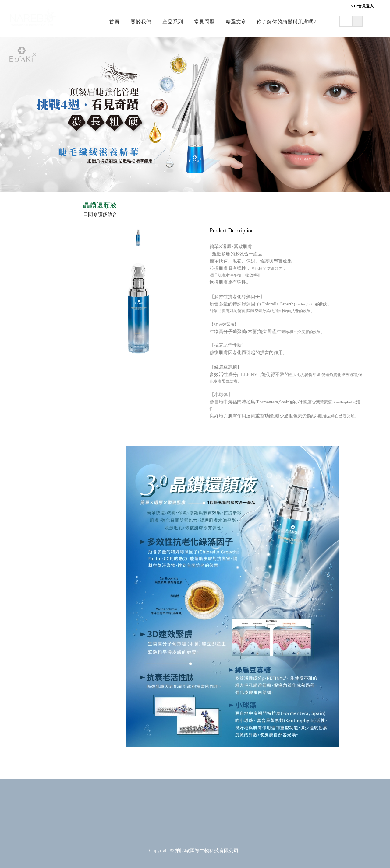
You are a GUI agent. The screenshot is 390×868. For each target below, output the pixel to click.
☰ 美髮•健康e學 (28, 208)
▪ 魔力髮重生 (26, 510)
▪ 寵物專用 (23, 416)
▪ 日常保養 (23, 294)
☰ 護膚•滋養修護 (29, 341)
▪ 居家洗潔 (23, 404)
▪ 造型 (18, 256)
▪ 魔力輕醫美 (26, 317)
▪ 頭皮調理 (23, 465)
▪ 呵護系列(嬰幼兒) (32, 355)
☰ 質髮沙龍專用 (28, 440)
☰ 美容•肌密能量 (29, 280)
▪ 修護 (18, 244)
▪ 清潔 (18, 222)
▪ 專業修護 (23, 477)
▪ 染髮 (18, 499)
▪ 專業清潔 (23, 454)
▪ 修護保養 (23, 305)
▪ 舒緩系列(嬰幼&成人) (36, 366)
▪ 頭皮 (18, 233)
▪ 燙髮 (18, 488)
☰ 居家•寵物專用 (29, 391)
